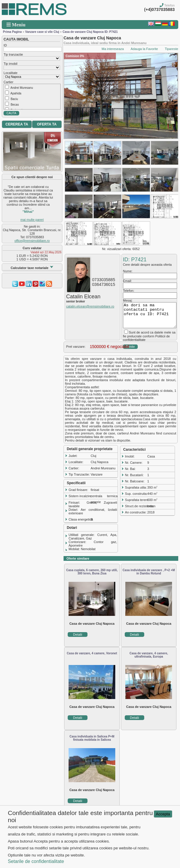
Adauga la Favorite (144, 49)
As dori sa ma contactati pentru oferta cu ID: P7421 (150, 315)
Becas (15, 105)
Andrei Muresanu (22, 88)
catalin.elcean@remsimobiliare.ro (90, 306)
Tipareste (171, 49)
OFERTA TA (47, 124)
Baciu (14, 99)
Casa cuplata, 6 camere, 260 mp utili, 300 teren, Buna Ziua (92, 572)
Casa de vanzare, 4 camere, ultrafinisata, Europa (149, 655)
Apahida (16, 93)
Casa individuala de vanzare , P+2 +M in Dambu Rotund (149, 572)
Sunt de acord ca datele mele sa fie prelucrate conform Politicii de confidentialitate (149, 336)
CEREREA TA (17, 124)
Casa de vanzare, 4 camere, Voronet (92, 653)
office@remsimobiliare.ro (32, 241)
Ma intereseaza (113, 49)
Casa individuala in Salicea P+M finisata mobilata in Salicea (92, 738)
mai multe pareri (32, 220)
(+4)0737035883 (159, 9)
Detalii (78, 635)
